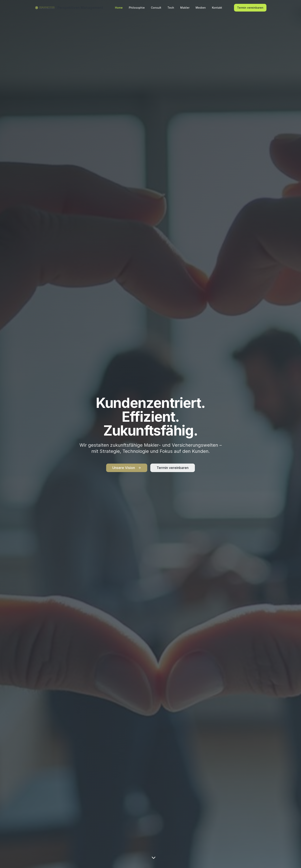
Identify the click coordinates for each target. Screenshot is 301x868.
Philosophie (137, 8)
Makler (185, 8)
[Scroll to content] (154, 858)
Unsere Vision (127, 468)
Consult (156, 8)
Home (119, 8)
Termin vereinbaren (250, 8)
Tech (171, 8)
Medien (201, 8)
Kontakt (217, 8)
